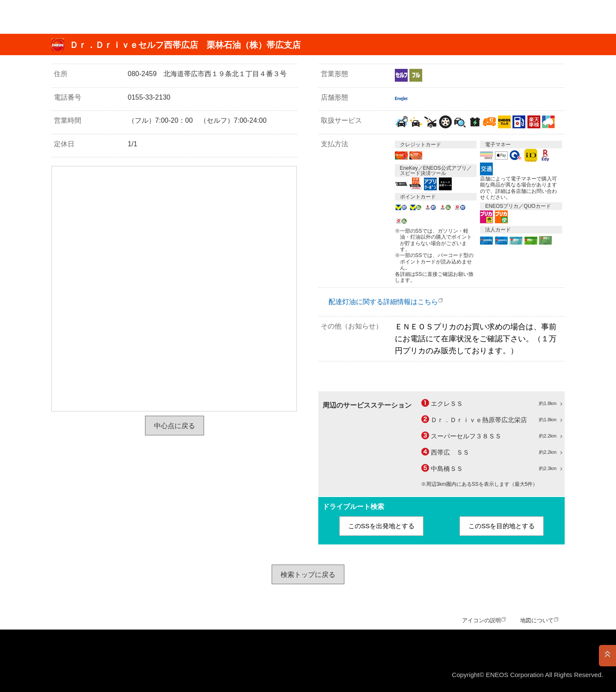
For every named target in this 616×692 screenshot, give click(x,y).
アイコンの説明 (481, 620)
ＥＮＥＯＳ (49, 17)
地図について (537, 620)
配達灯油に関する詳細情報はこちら (383, 302)
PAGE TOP (607, 656)
